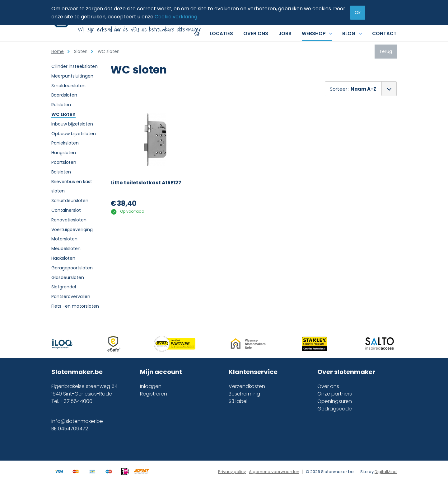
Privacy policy (232, 472)
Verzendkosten (247, 386)
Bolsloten (61, 172)
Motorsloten (64, 239)
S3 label (238, 401)
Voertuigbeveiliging (72, 230)
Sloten (81, 52)
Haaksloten (63, 258)
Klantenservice (253, 372)
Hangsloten (64, 153)
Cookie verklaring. (176, 17)
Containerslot (66, 210)
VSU (135, 29)
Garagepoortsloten (72, 268)
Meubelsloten (66, 249)
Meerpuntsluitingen (72, 76)
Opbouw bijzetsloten (74, 134)
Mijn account (161, 372)
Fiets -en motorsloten (75, 306)
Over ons (328, 386)
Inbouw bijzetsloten (72, 124)
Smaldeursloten (68, 86)
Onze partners (335, 394)
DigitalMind (386, 472)
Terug (386, 51)
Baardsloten (64, 95)
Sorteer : (353, 89)
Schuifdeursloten (70, 201)
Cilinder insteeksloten (75, 66)
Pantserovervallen (71, 296)
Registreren (154, 394)
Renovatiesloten (69, 220)
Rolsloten (61, 105)
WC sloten (63, 114)
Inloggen (151, 386)
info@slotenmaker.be (77, 421)
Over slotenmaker (346, 372)
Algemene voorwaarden (274, 472)
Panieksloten (65, 143)
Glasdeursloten (68, 277)
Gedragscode (335, 409)
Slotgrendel (64, 287)
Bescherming (244, 394)
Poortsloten (64, 162)
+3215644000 (76, 401)
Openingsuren (335, 401)
